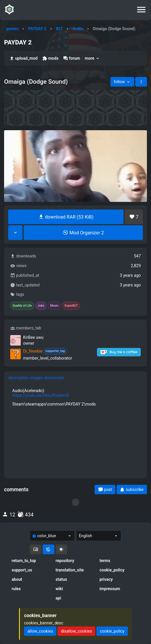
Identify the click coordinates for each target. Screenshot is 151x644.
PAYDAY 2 (37, 29)
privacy (106, 579)
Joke (41, 306)
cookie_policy (112, 570)
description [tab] (18, 378)
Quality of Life (22, 306)
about (17, 579)
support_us (22, 570)
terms (105, 561)
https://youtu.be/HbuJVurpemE (41, 395)
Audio (78, 29)
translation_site (70, 570)
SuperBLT (71, 306)
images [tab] (37, 378)
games (12, 29)
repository (65, 561)
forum (72, 58)
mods (50, 58)
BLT (60, 29)
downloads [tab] (54, 378)
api (58, 598)
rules (16, 589)
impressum (110, 589)
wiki (59, 589)
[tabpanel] (75, 397)
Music (54, 306)
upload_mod (24, 58)
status (61, 579)
